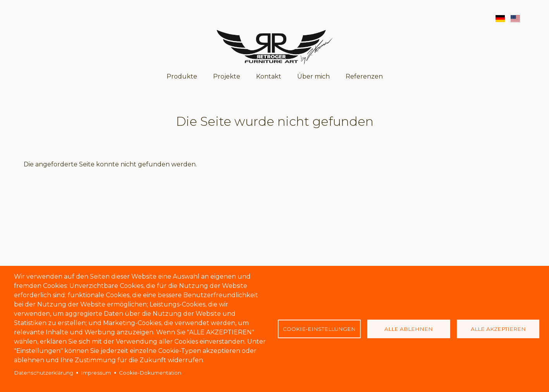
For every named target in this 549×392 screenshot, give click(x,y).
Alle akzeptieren (498, 329)
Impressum (96, 373)
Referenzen (364, 76)
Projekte (227, 76)
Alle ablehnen (409, 329)
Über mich (313, 76)
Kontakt (269, 76)
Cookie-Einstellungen (319, 329)
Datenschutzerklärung (44, 373)
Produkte (182, 76)
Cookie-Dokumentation (150, 373)
